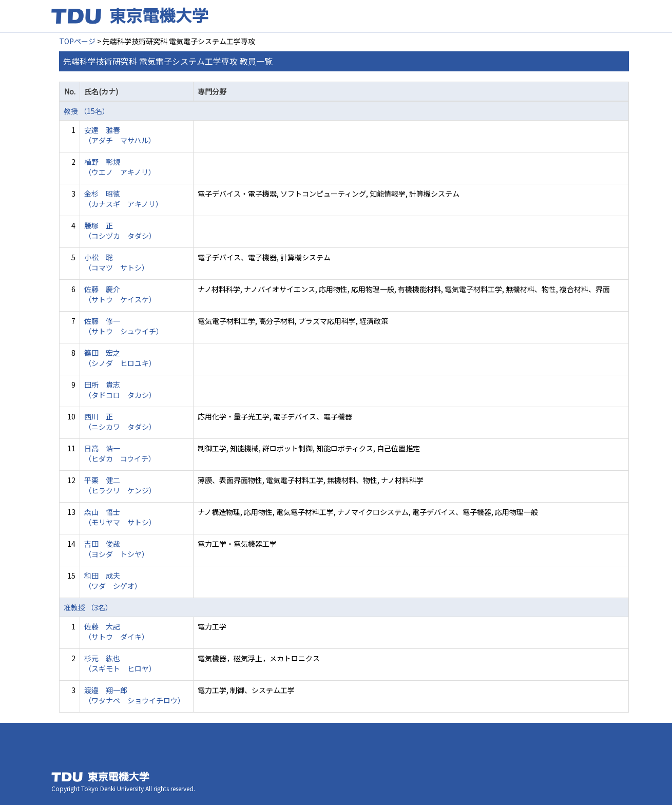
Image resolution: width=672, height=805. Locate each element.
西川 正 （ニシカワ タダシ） (120, 421)
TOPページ (77, 41)
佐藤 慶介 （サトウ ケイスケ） (120, 294)
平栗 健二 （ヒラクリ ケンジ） (120, 485)
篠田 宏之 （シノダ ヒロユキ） (120, 358)
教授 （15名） (87, 111)
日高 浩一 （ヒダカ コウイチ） (120, 453)
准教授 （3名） (88, 607)
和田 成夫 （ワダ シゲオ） (113, 581)
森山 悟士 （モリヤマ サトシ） (120, 517)
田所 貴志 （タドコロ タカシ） (120, 390)
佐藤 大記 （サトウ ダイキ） (117, 631)
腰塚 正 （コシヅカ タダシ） (120, 231)
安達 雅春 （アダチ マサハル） (120, 135)
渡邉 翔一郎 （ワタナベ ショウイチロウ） (135, 695)
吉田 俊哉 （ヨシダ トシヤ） (117, 549)
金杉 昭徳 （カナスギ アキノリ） (123, 199)
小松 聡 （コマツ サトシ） (117, 262)
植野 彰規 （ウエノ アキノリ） (120, 167)
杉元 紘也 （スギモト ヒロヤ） (120, 663)
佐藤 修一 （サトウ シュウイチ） (124, 326)
